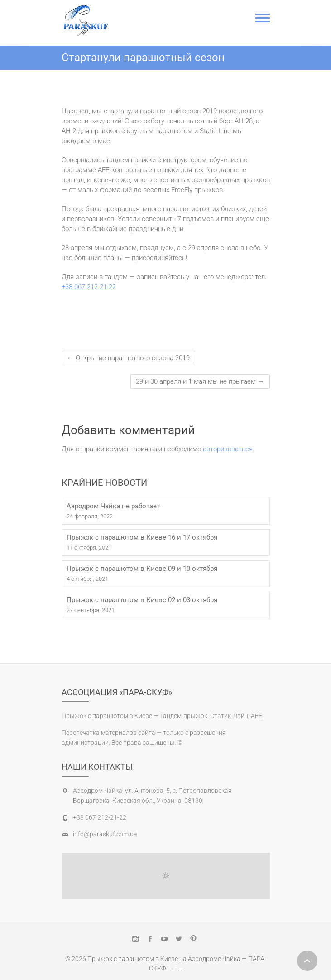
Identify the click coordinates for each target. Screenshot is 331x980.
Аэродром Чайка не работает (113, 506)
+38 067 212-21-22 (89, 287)
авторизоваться (228, 449)
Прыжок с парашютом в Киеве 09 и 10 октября (142, 569)
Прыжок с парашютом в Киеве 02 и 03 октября (142, 600)
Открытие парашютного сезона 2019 (128, 358)
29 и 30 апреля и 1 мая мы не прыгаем (200, 381)
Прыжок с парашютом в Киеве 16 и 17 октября (142, 537)
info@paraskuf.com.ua (105, 834)
